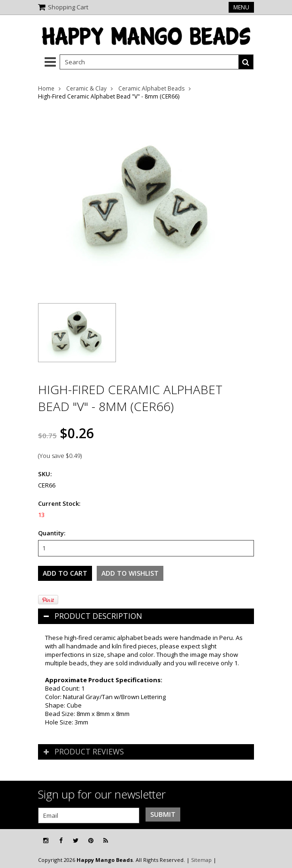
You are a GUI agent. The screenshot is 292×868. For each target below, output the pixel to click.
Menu (241, 7)
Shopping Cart (68, 7)
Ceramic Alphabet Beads (151, 88)
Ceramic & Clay (86, 88)
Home (46, 88)
